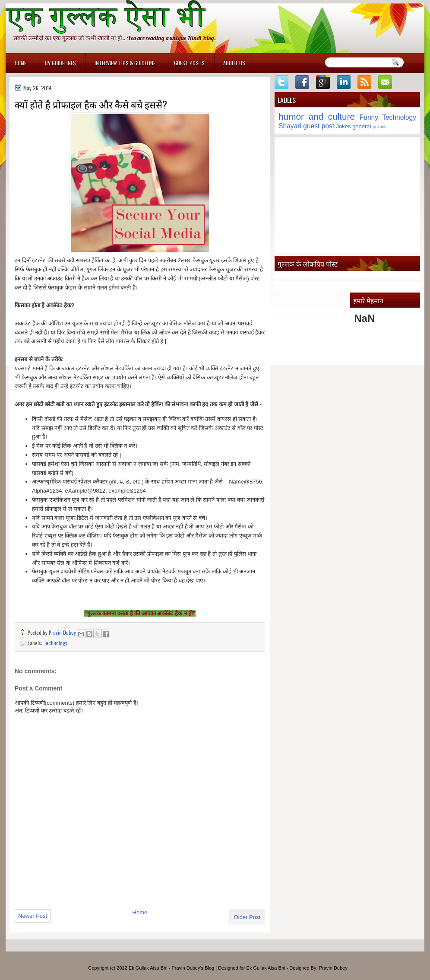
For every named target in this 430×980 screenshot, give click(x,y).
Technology (55, 643)
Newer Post (33, 916)
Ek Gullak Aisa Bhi (266, 968)
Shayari (290, 126)
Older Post (247, 917)
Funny (369, 117)
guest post (319, 126)
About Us (234, 63)
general (362, 126)
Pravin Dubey (63, 632)
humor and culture (317, 116)
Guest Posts (189, 63)
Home (21, 63)
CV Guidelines (60, 63)
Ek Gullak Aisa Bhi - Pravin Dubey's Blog (171, 968)
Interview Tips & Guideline (125, 63)
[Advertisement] (347, 195)
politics (379, 127)
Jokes (344, 126)
